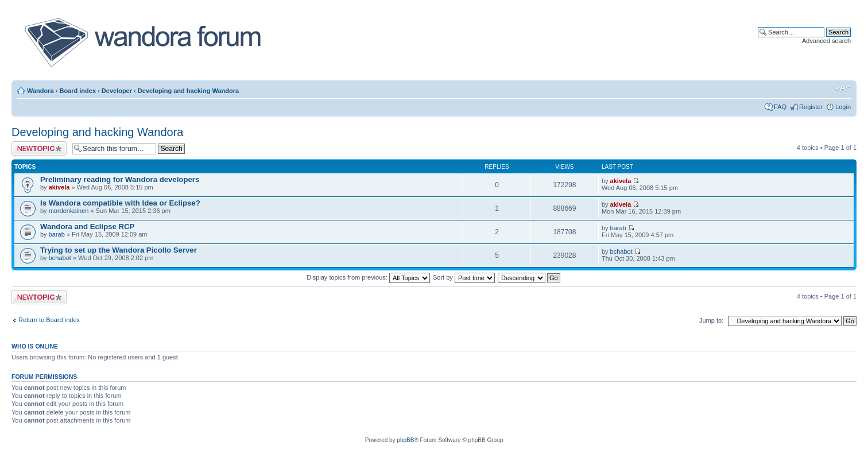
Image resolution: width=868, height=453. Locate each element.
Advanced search (826, 41)
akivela (59, 187)
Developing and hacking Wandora (188, 91)
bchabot (60, 258)
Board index (77, 91)
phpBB (405, 440)
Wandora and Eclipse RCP (87, 226)
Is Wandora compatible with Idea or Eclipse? (120, 203)
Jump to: (711, 320)
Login (843, 107)
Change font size (842, 88)
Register (811, 107)
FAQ (780, 107)
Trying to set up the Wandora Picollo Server (119, 250)
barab (57, 234)
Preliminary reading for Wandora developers (120, 179)
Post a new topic (39, 148)
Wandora (40, 91)
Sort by (464, 277)
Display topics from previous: (368, 277)
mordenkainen (69, 211)
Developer (117, 91)
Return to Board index (49, 320)
